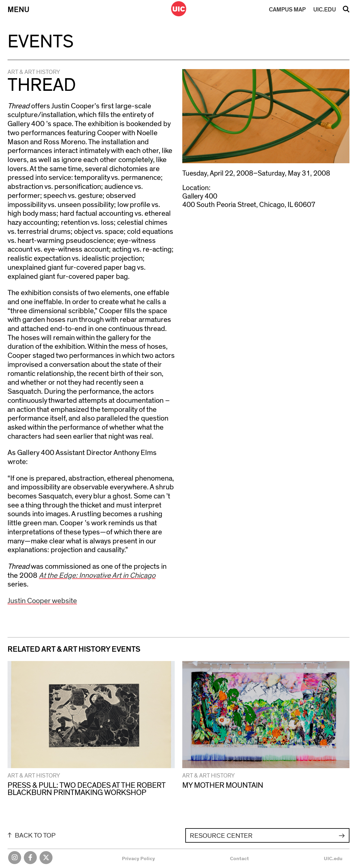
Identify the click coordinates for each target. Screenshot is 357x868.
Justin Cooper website (42, 601)
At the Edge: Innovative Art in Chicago (97, 575)
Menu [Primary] (18, 10)
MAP (287, 10)
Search (346, 11)
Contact (239, 859)
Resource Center (221, 836)
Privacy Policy (139, 859)
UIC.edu (333, 859)
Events (41, 42)
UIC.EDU (325, 10)
